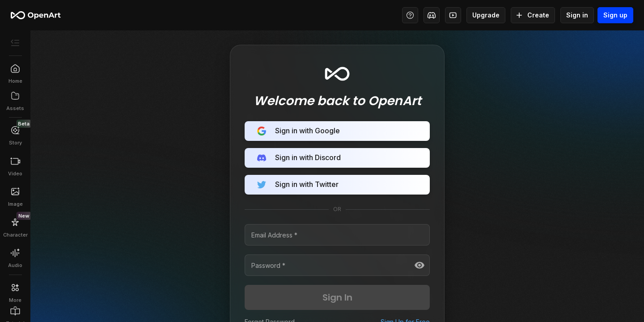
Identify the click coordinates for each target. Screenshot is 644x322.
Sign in (577, 15)
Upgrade (486, 15)
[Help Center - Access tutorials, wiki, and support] (410, 15)
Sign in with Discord (337, 158)
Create (533, 15)
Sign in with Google (337, 131)
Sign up (615, 15)
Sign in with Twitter (337, 185)
